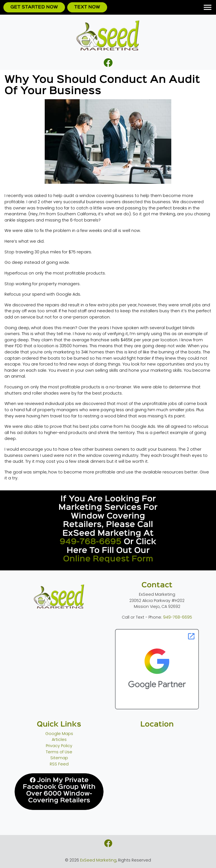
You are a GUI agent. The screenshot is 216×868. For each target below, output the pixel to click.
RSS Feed (59, 764)
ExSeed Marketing (98, 860)
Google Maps (59, 734)
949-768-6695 (91, 542)
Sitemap (59, 758)
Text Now (87, 7)
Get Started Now (34, 7)
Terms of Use (59, 752)
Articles (59, 739)
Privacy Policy (59, 746)
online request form (108, 559)
